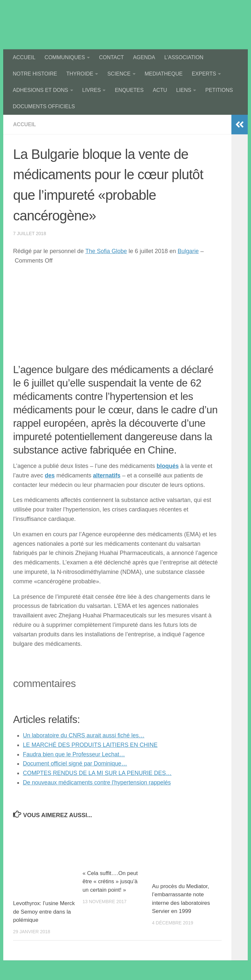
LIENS (184, 90)
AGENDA (144, 57)
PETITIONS (219, 90)
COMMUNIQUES (65, 57)
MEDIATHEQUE (164, 74)
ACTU (160, 90)
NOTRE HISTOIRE (35, 74)
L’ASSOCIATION (184, 57)
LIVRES (92, 90)
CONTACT (111, 57)
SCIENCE (119, 74)
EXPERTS (204, 74)
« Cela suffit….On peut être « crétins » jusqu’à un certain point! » (110, 882)
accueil (25, 124)
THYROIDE (80, 74)
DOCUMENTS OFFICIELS (44, 106)
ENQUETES (129, 90)
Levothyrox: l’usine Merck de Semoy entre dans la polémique (41, 912)
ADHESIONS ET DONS (41, 90)
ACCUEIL (24, 57)
